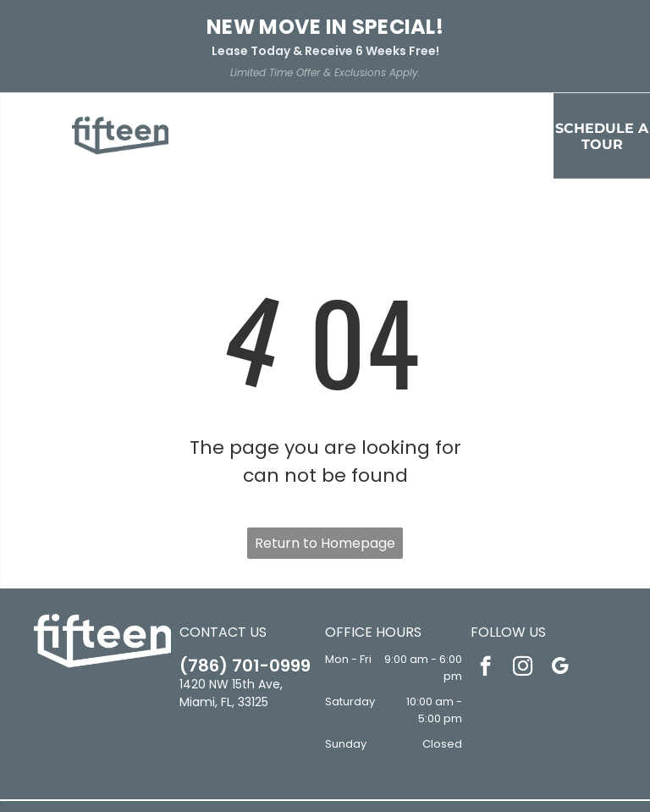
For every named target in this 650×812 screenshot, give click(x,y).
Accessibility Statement (356, 774)
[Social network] (300, 738)
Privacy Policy (259, 774)
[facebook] (485, 576)
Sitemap (325, 787)
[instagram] (523, 576)
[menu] (37, 91)
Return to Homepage (325, 451)
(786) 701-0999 (245, 573)
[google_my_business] (560, 576)
